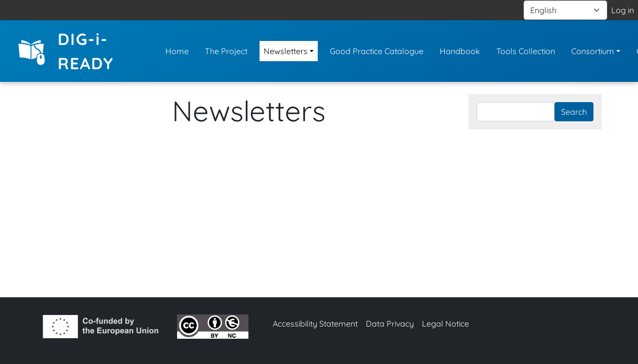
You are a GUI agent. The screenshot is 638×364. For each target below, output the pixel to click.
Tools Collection (526, 51)
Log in (623, 10)
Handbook (460, 51)
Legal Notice (445, 324)
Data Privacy (390, 324)
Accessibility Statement (315, 324)
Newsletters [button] (286, 51)
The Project (226, 51)
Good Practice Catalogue (377, 51)
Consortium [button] (593, 51)
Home (177, 51)
